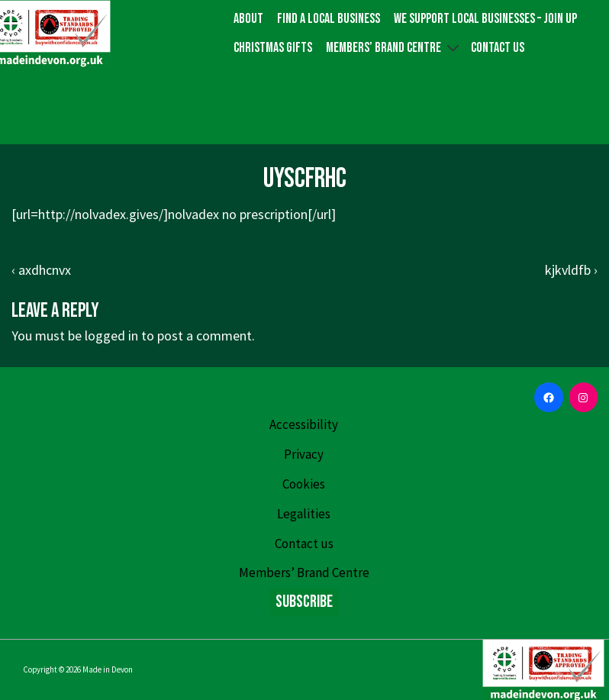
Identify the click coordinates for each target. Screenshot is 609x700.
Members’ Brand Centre (395, 47)
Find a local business (329, 19)
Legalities (304, 514)
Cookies (304, 484)
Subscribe (304, 602)
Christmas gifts (273, 48)
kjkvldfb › (571, 270)
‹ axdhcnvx (41, 270)
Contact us (498, 48)
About (248, 19)
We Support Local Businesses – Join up (485, 19)
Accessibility (304, 424)
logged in (111, 335)
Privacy (304, 454)
